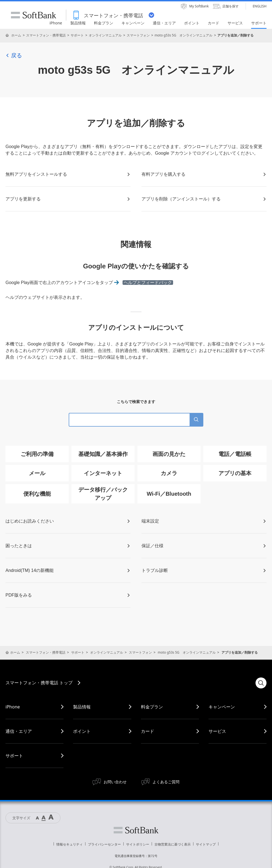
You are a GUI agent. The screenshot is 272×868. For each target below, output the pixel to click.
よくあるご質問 (166, 782)
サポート (77, 35)
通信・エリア (19, 731)
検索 (261, 683)
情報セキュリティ (70, 844)
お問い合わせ (115, 782)
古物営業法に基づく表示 (173, 844)
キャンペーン (222, 707)
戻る (14, 55)
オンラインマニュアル (105, 35)
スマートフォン (138, 35)
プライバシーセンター (104, 844)
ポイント (82, 731)
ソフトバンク (136, 830)
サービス (217, 731)
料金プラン (152, 707)
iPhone (13, 707)
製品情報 (82, 707)
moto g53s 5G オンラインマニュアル (183, 35)
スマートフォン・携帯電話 (46, 35)
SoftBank (34, 15)
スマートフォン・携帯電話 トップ (39, 683)
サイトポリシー (138, 844)
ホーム (16, 35)
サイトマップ (206, 844)
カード (148, 731)
